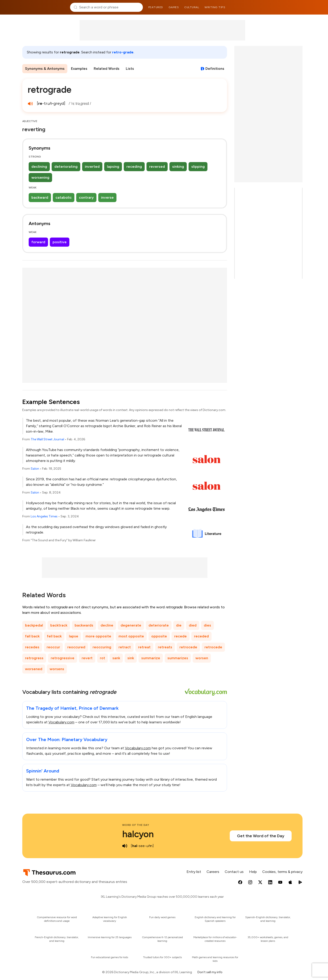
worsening (40, 177)
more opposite (98, 636)
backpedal (34, 625)
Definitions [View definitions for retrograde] (215, 69)
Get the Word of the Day (261, 836)
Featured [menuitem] (156, 7)
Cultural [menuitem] (192, 7)
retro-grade (123, 52)
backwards (84, 625)
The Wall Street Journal (47, 439)
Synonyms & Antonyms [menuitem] (45, 69)
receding (134, 167)
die (179, 625)
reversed (157, 167)
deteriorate (159, 625)
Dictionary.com (284, 7)
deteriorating (66, 167)
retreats (165, 647)
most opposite (131, 636)
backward (40, 197)
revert (87, 658)
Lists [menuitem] (130, 69)
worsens (57, 669)
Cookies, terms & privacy (282, 872)
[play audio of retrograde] (30, 104)
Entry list (194, 872)
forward (38, 242)
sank (116, 658)
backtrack (59, 625)
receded (201, 636)
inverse (107, 197)
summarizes (178, 658)
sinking (178, 167)
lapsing (113, 167)
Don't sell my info (210, 972)
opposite (159, 636)
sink (131, 658)
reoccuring (102, 647)
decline (107, 625)
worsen (202, 658)
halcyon (138, 834)
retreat (144, 647)
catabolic (64, 197)
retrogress (34, 658)
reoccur (53, 647)
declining (39, 167)
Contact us (234, 872)
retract (125, 647)
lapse (74, 636)
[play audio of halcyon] (125, 846)
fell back (54, 636)
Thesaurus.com (44, 7)
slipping (198, 167)
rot (102, 658)
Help (253, 872)
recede (180, 636)
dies (207, 625)
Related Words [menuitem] (107, 69)
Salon (35, 469)
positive (60, 242)
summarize (151, 658)
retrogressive (63, 658)
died (193, 625)
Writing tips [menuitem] (215, 7)
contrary (86, 197)
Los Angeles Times (44, 516)
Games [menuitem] (174, 7)
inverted (92, 167)
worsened (34, 669)
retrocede (188, 647)
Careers (213, 872)
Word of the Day (136, 825)
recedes (32, 647)
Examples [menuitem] (79, 69)
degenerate (131, 625)
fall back (32, 636)
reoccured (76, 647)
